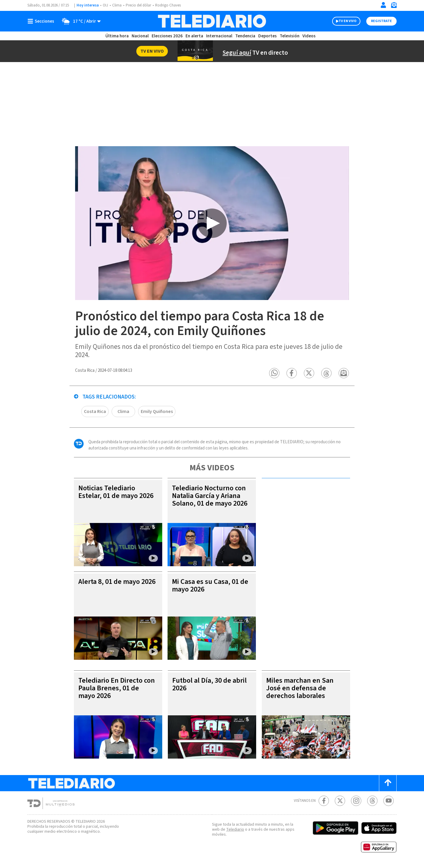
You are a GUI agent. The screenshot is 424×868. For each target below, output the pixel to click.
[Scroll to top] (388, 785)
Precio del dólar (138, 5)
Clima (117, 5)
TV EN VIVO (348, 21)
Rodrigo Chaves (168, 5)
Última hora (117, 36)
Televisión (290, 36)
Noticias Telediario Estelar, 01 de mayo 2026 (116, 493)
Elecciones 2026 (167, 36)
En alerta (194, 36)
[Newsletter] (394, 6)
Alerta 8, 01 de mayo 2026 (117, 583)
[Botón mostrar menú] (42, 21)
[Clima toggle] (79, 21)
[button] (275, 375)
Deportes (268, 36)
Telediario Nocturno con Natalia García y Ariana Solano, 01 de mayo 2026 (210, 497)
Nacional (140, 36)
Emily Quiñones (157, 413)
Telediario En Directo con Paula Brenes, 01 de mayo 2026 (117, 690)
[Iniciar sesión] (383, 5)
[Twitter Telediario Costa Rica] (340, 802)
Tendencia (245, 36)
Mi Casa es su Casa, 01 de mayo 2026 (210, 587)
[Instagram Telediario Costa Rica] (356, 802)
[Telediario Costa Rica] (212, 21)
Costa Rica (95, 413)
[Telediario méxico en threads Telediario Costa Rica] (372, 802)
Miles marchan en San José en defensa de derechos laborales (300, 690)
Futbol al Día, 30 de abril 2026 (209, 686)
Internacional (219, 36)
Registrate (381, 21)
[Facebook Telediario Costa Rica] (324, 802)
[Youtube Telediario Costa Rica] (389, 802)
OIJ (105, 5)
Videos (309, 36)
